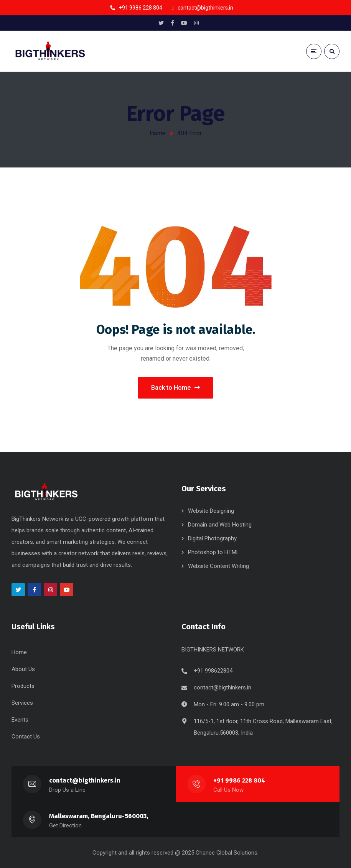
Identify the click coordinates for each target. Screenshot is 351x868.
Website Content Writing (218, 566)
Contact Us (26, 737)
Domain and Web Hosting (220, 525)
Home (158, 133)
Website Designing (211, 511)
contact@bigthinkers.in (222, 688)
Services (22, 703)
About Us (23, 669)
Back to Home (175, 388)
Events (20, 720)
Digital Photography (212, 538)
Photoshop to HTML (214, 552)
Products (23, 686)
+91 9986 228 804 (239, 780)
